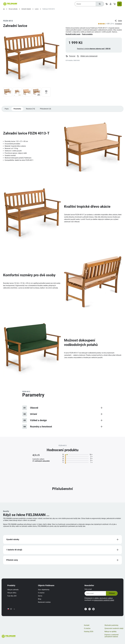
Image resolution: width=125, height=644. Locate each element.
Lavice (37, 9)
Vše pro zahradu (13, 9)
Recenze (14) (31, 109)
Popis (7, 109)
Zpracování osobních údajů (114, 630)
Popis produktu (87, 34)
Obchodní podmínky (111, 627)
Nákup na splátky (110, 634)
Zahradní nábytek (26, 9)
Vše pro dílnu (12, 594)
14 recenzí (118, 24)
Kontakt (87, 627)
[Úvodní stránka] (4, 9)
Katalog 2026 (89, 634)
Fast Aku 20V (12, 597)
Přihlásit (111, 594)
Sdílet (118, 21)
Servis (41, 597)
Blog (40, 600)
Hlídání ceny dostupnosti (87, 57)
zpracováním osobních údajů (104, 601)
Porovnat (71, 57)
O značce (42, 594)
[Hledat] (100, 4)
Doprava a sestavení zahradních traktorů (112, 638)
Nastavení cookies (45, 603)
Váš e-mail (88, 590)
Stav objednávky (44, 591)
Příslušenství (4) (46, 109)
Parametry (17, 109)
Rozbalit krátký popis (73, 34)
